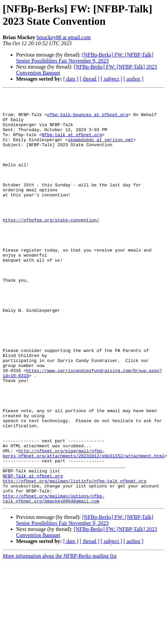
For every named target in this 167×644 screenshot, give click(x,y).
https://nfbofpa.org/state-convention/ (51, 246)
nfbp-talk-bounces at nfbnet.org (88, 119)
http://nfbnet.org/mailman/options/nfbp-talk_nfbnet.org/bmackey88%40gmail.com (54, 580)
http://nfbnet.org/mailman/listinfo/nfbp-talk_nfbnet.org (74, 559)
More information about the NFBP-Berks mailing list (60, 638)
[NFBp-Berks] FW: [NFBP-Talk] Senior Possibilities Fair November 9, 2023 (85, 58)
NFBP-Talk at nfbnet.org (33, 553)
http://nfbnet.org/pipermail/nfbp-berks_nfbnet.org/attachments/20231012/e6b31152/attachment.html (84, 526)
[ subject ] (111, 79)
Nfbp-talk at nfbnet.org (72, 144)
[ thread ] (90, 79)
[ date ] (71, 79)
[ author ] (134, 79)
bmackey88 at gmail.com (63, 37)
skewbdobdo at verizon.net (101, 150)
